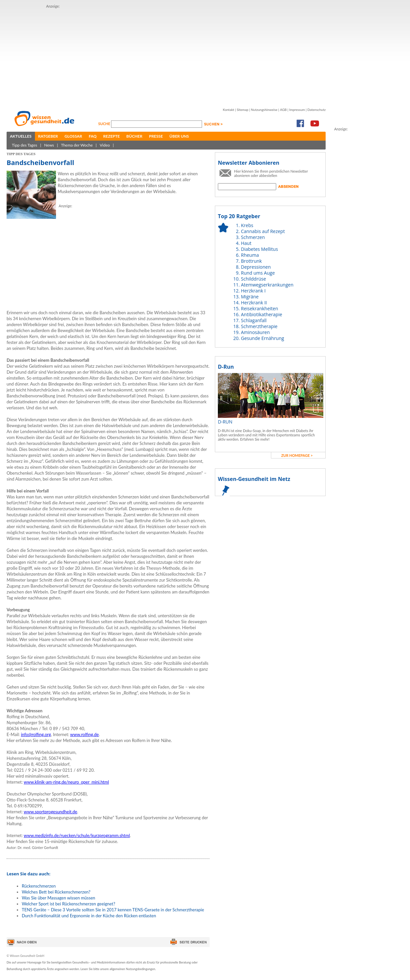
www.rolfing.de (85, 734)
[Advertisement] (130, 55)
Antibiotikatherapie (262, 314)
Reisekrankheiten (260, 308)
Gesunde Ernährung (263, 338)
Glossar (73, 136)
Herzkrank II (254, 303)
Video (105, 145)
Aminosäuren (255, 332)
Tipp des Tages (25, 145)
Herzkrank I (253, 291)
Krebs (247, 225)
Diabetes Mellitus (259, 249)
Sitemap (242, 110)
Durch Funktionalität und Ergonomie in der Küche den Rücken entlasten (89, 916)
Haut (246, 243)
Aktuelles (21, 136)
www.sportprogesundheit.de (50, 812)
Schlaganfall (254, 320)
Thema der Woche (77, 145)
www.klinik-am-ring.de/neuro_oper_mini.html (66, 782)
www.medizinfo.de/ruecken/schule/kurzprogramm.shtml (77, 835)
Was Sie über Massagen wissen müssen (59, 898)
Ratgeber (48, 136)
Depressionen (256, 267)
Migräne (250, 297)
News (49, 145)
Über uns (179, 136)
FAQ (93, 136)
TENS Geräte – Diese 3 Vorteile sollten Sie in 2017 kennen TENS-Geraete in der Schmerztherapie (113, 910)
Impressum (297, 110)
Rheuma (250, 255)
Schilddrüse (253, 279)
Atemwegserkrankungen (267, 285)
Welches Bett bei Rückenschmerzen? (56, 892)
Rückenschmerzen (39, 886)
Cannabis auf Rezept (263, 231)
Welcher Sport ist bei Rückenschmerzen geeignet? (68, 904)
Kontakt (229, 110)
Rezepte (111, 136)
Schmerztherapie (259, 326)
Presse (156, 136)
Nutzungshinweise (264, 110)
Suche (105, 124)
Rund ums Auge (258, 273)
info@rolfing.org (36, 734)
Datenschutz (317, 110)
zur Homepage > (297, 455)
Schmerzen (253, 237)
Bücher (134, 136)
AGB (283, 110)
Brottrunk (251, 261)
